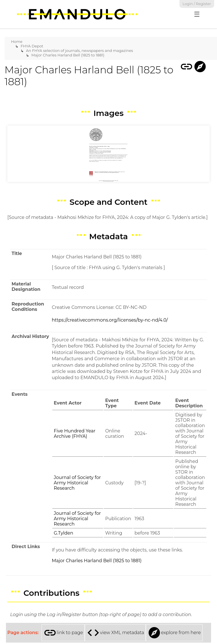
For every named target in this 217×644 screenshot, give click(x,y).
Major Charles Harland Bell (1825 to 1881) (68, 55)
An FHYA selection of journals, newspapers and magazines (80, 50)
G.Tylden (63, 533)
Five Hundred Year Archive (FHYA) (75, 434)
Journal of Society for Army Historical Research (77, 483)
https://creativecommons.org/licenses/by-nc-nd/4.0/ (110, 320)
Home (17, 41)
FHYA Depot (32, 46)
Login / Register (197, 4)
